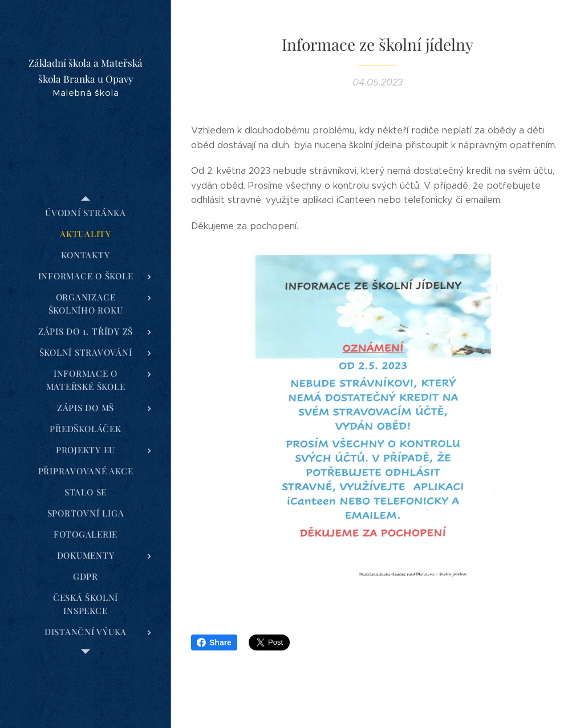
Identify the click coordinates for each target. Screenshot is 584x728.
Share (214, 642)
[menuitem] (86, 213)
